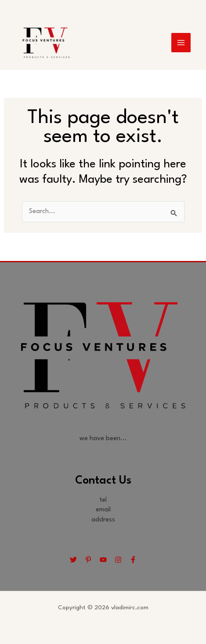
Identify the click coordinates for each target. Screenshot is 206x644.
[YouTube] (103, 560)
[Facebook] (133, 560)
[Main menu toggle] (181, 43)
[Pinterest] (88, 560)
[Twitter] (73, 560)
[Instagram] (118, 560)
